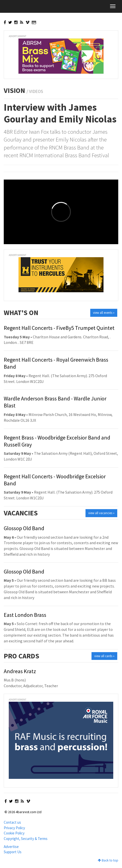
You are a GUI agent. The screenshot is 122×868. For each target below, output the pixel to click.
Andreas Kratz (20, 671)
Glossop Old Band (24, 528)
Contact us (12, 822)
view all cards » (104, 656)
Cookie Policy (14, 833)
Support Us (13, 852)
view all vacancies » (101, 513)
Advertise (11, 847)
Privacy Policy (14, 828)
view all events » (104, 313)
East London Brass (25, 615)
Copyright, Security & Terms (26, 839)
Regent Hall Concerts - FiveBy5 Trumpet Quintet (59, 328)
